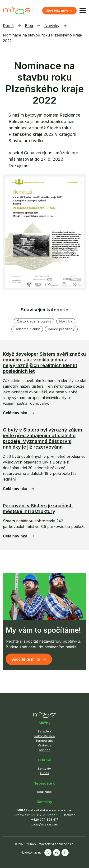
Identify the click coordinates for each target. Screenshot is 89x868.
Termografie (44, 741)
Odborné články (27, 329)
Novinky (52, 26)
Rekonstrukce (45, 736)
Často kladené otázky (34, 321)
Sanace (45, 750)
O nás (44, 773)
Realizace (44, 792)
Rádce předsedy (61, 329)
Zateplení (44, 731)
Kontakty (44, 768)
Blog (29, 26)
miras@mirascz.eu (44, 824)
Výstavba (45, 745)
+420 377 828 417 (45, 819)
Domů (8, 26)
